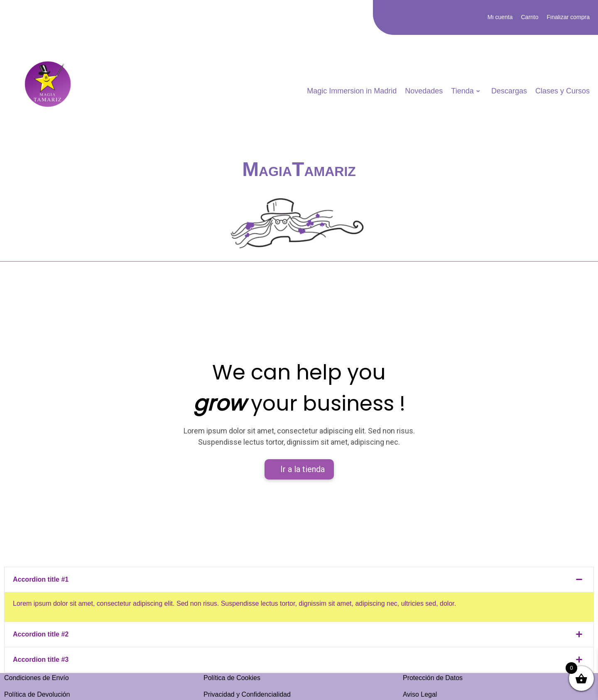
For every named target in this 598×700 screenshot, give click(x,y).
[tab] (299, 580)
